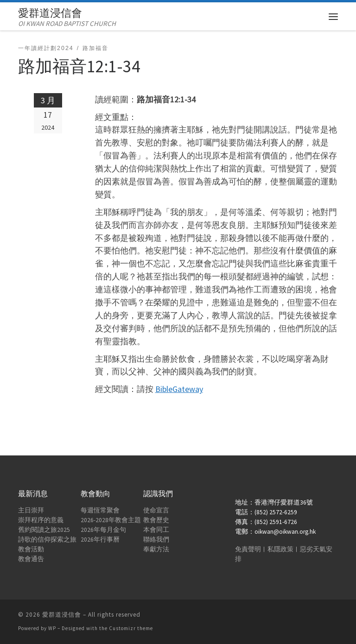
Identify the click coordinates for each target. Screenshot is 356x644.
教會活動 (31, 549)
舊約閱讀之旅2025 (44, 530)
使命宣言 (156, 510)
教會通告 (31, 559)
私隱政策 (280, 549)
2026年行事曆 (100, 540)
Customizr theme (131, 628)
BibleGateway (179, 389)
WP (52, 628)
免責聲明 (248, 549)
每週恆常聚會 (100, 510)
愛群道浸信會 (62, 615)
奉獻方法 (156, 549)
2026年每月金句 (103, 530)
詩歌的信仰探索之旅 (47, 540)
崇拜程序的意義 (41, 520)
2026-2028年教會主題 (111, 520)
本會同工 (156, 530)
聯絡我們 (156, 540)
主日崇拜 (31, 510)
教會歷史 (156, 520)
